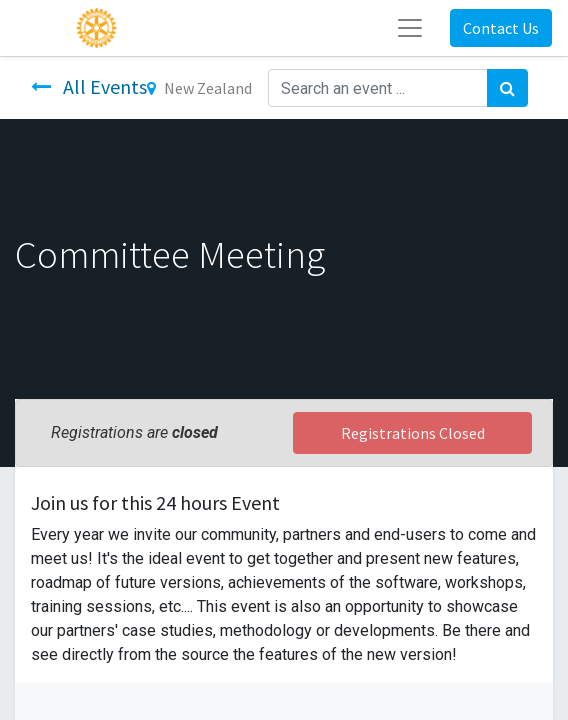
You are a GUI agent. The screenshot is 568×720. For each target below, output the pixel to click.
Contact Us (501, 28)
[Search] (507, 88)
